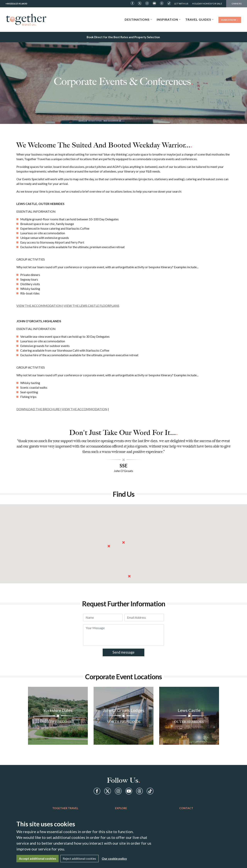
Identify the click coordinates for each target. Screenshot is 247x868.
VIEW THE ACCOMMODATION (39, 306)
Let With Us (181, 4)
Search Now (230, 20)
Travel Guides (199, 19)
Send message (123, 652)
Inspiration (169, 19)
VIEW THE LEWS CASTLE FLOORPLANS (92, 306)
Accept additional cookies (38, 858)
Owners (237, 4)
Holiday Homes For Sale (207, 4)
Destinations (138, 19)
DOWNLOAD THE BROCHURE (38, 409)
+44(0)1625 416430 (16, 4)
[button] (123, 542)
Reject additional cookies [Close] (79, 858)
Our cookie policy (114, 858)
